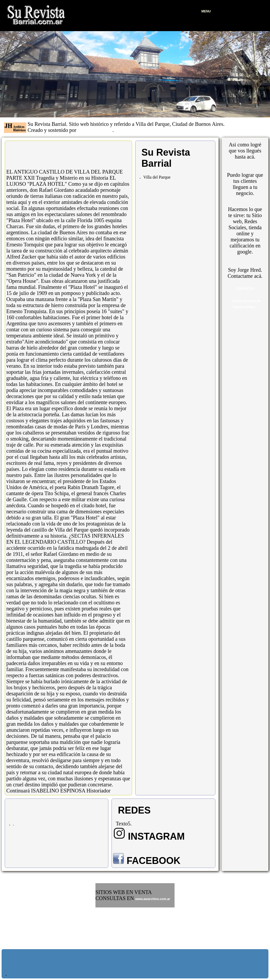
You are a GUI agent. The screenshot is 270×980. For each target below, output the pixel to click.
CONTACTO (245, 289)
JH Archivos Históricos (95, 131)
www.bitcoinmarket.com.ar (115, 935)
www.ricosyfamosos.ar (113, 920)
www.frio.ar (104, 927)
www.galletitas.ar (108, 912)
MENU (206, 11)
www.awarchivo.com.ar (153, 899)
